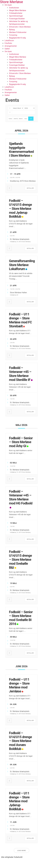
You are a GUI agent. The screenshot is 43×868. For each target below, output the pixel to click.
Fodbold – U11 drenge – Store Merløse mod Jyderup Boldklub (19, 801)
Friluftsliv (8, 43)
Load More (21, 851)
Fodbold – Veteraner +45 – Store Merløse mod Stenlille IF (20, 374)
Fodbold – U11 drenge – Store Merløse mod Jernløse (19, 685)
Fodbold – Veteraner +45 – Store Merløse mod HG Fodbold (21, 497)
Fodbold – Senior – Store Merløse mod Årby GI (21, 442)
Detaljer (30, 188)
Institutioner (14, 8)
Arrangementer (11, 46)
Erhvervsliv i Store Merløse (20, 27)
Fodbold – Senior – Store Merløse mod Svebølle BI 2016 (21, 618)
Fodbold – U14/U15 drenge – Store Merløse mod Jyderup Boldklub (21, 209)
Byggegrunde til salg (17, 38)
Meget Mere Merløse (18, 10)
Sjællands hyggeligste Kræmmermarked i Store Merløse (21, 150)
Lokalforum (9, 41)
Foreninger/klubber (17, 19)
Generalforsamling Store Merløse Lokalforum (22, 265)
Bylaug (12, 30)
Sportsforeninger (16, 16)
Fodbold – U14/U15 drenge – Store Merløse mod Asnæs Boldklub (21, 741)
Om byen (8, 5)
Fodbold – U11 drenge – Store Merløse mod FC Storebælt (20, 320)
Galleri (7, 49)
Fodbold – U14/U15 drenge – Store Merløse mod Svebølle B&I (21, 560)
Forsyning (13, 35)
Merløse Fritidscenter (18, 32)
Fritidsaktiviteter (16, 13)
